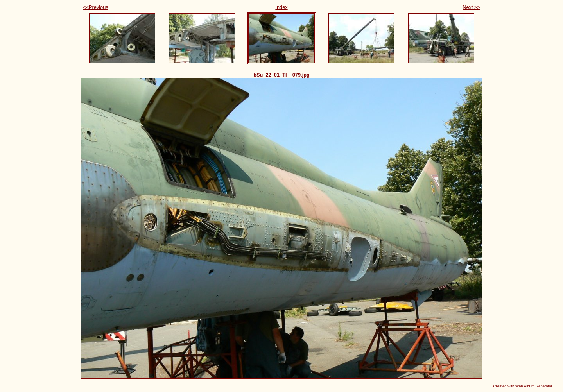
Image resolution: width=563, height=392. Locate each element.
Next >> (471, 7)
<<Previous (96, 7)
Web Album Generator (534, 386)
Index (281, 7)
